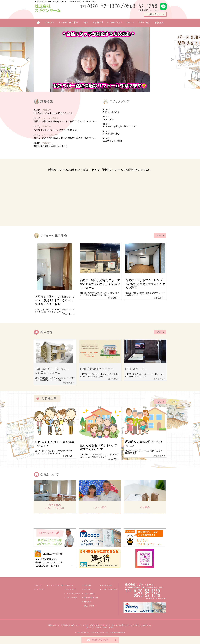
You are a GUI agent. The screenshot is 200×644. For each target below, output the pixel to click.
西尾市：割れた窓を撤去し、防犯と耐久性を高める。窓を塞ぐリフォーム (100, 284)
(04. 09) (135, 111)
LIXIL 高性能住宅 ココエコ (97, 369)
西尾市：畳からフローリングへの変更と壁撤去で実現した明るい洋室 (145, 284)
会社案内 (160, 23)
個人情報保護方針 (91, 598)
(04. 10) (65, 112)
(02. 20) (135, 125)
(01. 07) (135, 133)
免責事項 (88, 602)
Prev (30, 61)
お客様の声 (97, 23)
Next (175, 61)
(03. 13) (65, 128)
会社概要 (88, 585)
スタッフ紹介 (145, 23)
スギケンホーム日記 (110, 590)
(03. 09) (65, 145)
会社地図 (88, 590)
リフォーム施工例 (67, 23)
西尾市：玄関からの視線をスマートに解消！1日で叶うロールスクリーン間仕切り (55, 300)
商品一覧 (85, 23)
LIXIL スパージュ (136, 369)
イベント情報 (130, 23)
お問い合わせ (107, 585)
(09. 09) (135, 140)
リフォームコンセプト (48, 23)
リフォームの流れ (114, 23)
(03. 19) (135, 118)
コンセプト (41, 590)
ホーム (37, 23)
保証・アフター (90, 606)
